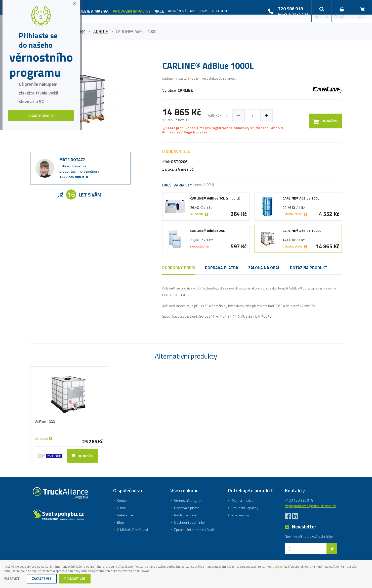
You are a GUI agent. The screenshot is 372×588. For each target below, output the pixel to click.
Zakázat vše (45, 579)
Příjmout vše (80, 579)
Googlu (307, 565)
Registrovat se (186, 319)
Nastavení (13, 579)
